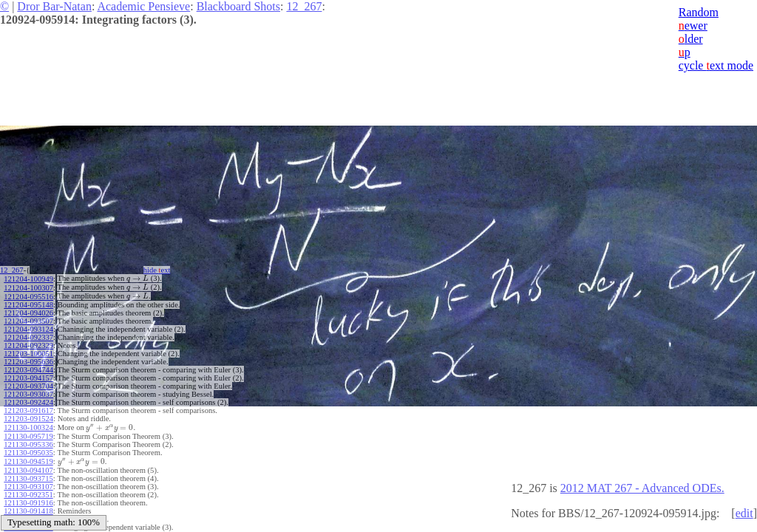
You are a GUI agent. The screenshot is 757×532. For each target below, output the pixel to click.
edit (744, 513)
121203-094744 (28, 370)
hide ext (157, 270)
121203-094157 (28, 378)
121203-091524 (28, 419)
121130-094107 (28, 470)
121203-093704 (28, 386)
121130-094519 (28, 461)
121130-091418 (28, 511)
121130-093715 (28, 478)
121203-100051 (28, 354)
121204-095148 (28, 305)
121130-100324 (28, 427)
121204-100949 (28, 279)
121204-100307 (28, 288)
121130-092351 (28, 495)
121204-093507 (28, 321)
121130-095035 (28, 453)
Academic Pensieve (143, 6)
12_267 (304, 6)
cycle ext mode (716, 65)
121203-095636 (28, 362)
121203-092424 (28, 402)
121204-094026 (28, 313)
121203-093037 (28, 394)
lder (691, 39)
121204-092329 (28, 345)
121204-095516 (28, 297)
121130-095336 (28, 444)
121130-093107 (28, 487)
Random (699, 12)
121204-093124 (28, 329)
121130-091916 (28, 503)
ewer (693, 25)
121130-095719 (28, 436)
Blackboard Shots (238, 6)
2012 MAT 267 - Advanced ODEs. (642, 488)
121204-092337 (28, 337)
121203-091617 (28, 410)
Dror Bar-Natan (54, 6)
